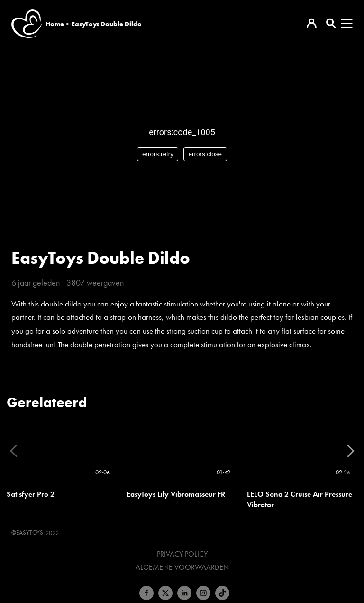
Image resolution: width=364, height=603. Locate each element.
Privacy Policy (182, 554)
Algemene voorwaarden (182, 567)
